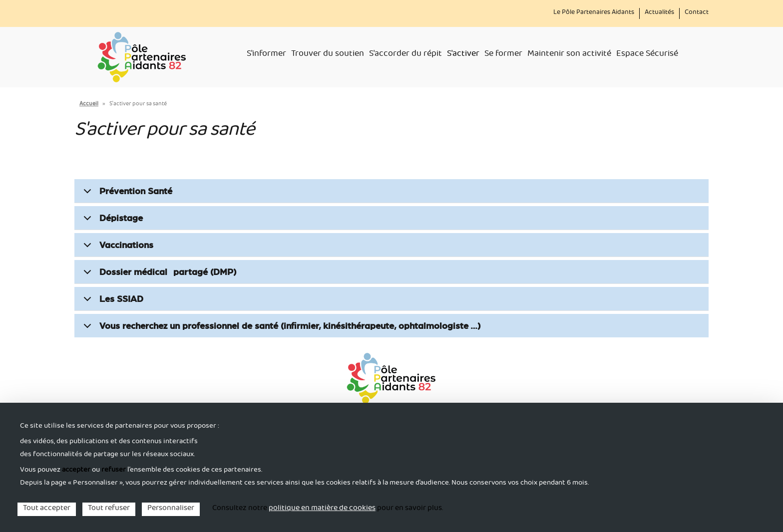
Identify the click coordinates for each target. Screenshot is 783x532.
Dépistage (111, 221)
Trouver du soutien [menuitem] (328, 55)
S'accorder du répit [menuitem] (405, 55)
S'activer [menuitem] (463, 55)
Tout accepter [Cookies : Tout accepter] (47, 509)
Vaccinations (117, 248)
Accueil (89, 105)
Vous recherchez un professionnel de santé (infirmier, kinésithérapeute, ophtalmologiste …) (280, 329)
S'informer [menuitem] (266, 55)
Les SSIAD (112, 302)
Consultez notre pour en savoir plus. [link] (328, 509)
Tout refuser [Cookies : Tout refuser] (109, 509)
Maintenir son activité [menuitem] (569, 55)
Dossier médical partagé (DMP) (158, 275)
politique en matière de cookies (322, 509)
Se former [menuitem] (503, 55)
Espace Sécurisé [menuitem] (647, 55)
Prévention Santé (126, 194)
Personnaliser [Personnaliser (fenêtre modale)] (171, 509)
